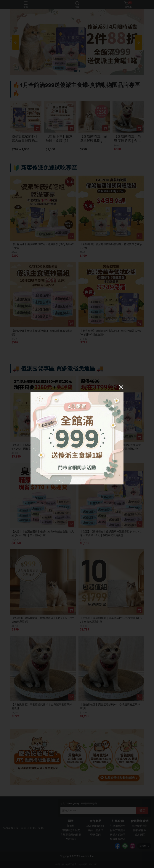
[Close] (121, 387)
